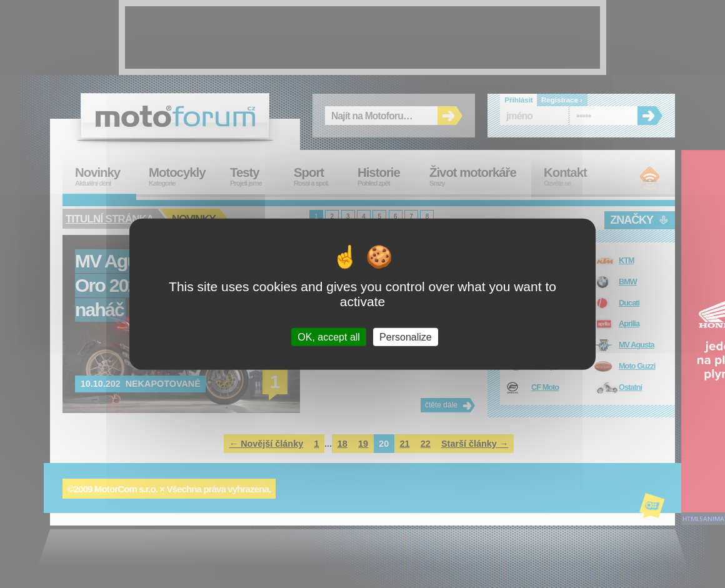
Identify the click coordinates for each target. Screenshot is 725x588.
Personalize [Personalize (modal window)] (406, 337)
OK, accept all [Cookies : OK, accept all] (329, 337)
